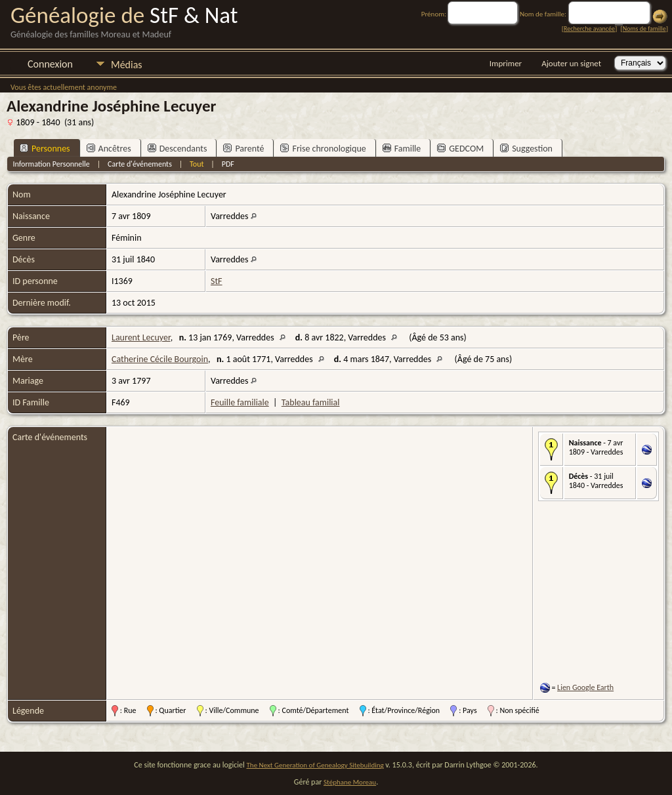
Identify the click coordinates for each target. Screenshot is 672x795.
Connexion (50, 64)
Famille (402, 149)
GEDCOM (460, 149)
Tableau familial (311, 402)
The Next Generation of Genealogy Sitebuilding (315, 765)
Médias (127, 65)
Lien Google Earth (585, 687)
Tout (197, 164)
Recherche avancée (589, 29)
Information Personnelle (51, 164)
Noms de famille (644, 29)
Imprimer (506, 63)
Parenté (243, 149)
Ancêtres (109, 149)
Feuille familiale (240, 402)
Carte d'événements (140, 164)
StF (217, 281)
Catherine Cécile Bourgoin (160, 359)
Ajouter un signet (571, 63)
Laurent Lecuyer (141, 337)
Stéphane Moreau (350, 782)
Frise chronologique (323, 149)
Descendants (178, 149)
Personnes (45, 149)
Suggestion (526, 149)
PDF (228, 164)
